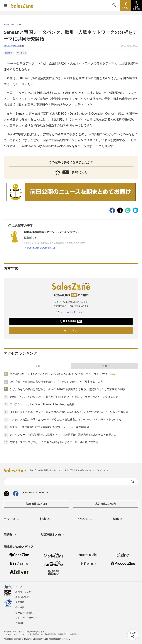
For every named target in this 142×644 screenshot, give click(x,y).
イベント (85, 519)
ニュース (12, 519)
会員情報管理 (22, 597)
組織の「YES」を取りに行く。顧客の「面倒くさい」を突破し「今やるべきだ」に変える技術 (64, 397)
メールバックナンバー (71, 312)
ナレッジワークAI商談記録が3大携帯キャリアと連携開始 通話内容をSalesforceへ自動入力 (63, 435)
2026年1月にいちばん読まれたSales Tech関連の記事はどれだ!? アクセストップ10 (58, 374)
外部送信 (20, 623)
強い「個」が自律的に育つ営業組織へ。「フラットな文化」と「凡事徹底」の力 (56, 382)
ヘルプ (19, 587)
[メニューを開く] (6, 6)
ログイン (70, 331)
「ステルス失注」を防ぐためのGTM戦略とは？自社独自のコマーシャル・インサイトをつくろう (66, 419)
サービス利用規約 (24, 613)
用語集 (10, 535)
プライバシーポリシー (26, 618)
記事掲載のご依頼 (36, 504)
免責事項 (20, 602)
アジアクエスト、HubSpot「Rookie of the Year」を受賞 (42, 404)
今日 (38, 366)
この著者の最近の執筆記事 (40, 248)
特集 (118, 519)
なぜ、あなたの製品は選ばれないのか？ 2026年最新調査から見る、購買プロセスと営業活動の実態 (67, 389)
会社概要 (20, 607)
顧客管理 (9, 53)
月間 (105, 366)
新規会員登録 (70, 321)
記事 (45, 519)
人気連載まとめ (53, 535)
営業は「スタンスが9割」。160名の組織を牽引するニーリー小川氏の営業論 (54, 442)
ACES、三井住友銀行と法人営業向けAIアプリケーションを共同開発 (49, 427)
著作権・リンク (23, 592)
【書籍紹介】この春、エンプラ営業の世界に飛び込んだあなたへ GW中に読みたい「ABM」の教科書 (69, 412)
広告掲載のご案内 (106, 504)
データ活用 (22, 53)
